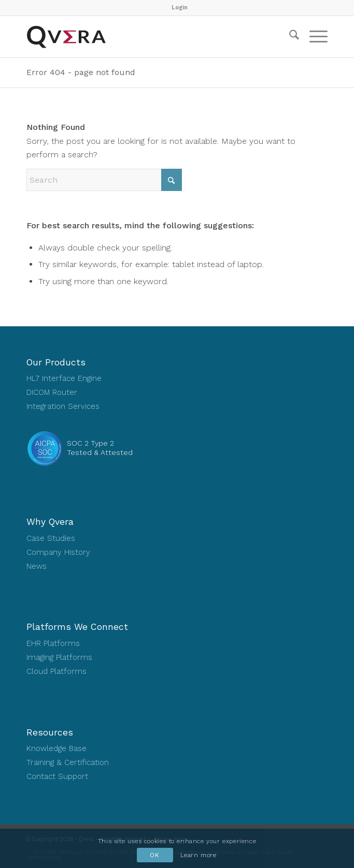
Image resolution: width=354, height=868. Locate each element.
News (37, 566)
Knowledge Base (56, 748)
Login (180, 8)
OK (154, 855)
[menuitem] (180, 8)
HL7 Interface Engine (64, 378)
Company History (58, 552)
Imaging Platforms (59, 657)
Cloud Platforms (56, 671)
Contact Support (57, 776)
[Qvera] (147, 37)
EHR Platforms (53, 643)
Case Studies (51, 538)
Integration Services (63, 406)
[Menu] (313, 37)
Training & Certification (68, 762)
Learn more (199, 855)
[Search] (289, 37)
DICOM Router (52, 392)
